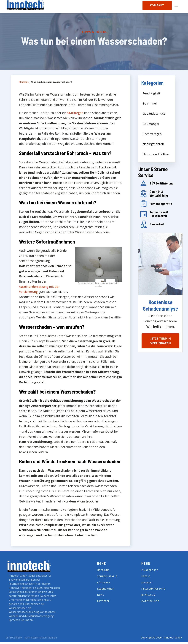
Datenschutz (150, 601)
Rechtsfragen (152, 134)
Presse (146, 576)
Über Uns (103, 570)
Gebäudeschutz (154, 113)
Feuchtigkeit (151, 93)
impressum (149, 595)
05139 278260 (14, 638)
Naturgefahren (153, 144)
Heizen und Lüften (156, 154)
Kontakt (157, 5)
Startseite (24, 82)
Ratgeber (103, 601)
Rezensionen (106, 589)
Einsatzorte (150, 570)
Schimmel (150, 103)
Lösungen (104, 583)
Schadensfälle (107, 576)
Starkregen (75, 113)
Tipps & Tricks (94, 32)
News (101, 595)
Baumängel (151, 124)
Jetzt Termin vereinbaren (161, 341)
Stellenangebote (153, 589)
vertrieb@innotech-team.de (41, 638)
